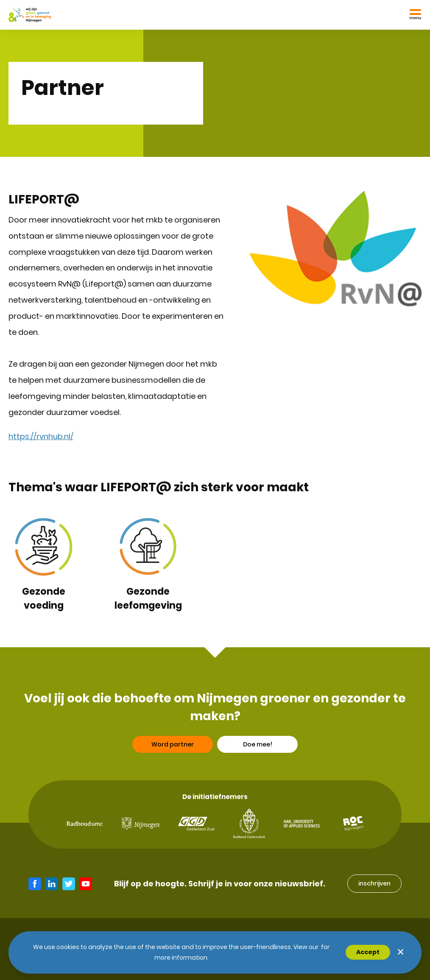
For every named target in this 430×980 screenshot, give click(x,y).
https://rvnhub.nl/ (41, 436)
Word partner (173, 746)
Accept (368, 952)
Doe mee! (258, 746)
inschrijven (374, 883)
